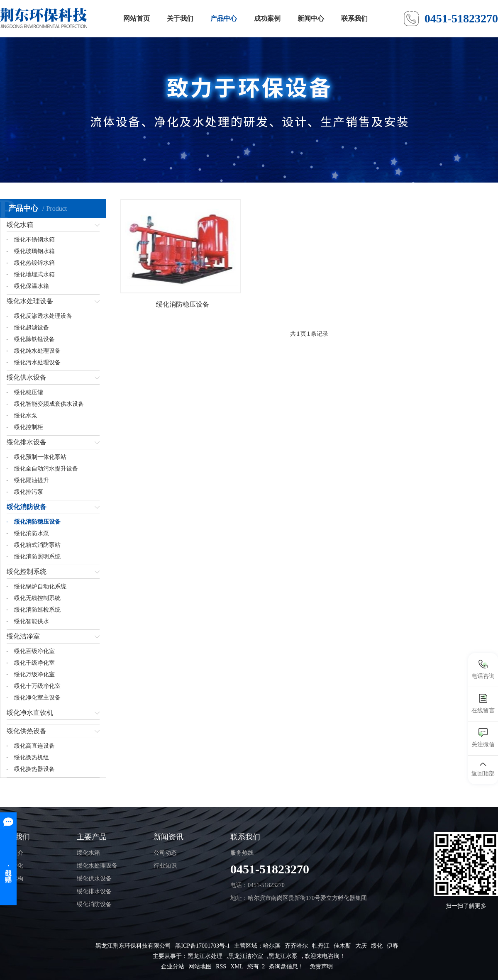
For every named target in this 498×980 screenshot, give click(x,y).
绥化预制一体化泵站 (40, 457)
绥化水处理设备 (30, 301)
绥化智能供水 (32, 621)
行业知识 (165, 866)
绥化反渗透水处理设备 (43, 316)
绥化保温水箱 (32, 286)
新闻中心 (311, 18)
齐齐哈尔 (296, 946)
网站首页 (137, 18)
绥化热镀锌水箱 (34, 263)
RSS (221, 967)
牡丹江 (321, 946)
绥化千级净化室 (34, 663)
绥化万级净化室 (34, 674)
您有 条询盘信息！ (276, 967)
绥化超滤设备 (32, 328)
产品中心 (224, 18)
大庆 (361, 946)
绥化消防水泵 (32, 533)
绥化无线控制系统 (37, 598)
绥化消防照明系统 (37, 557)
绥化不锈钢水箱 (34, 240)
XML (237, 967)
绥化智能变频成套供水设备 (49, 404)
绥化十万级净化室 (37, 686)
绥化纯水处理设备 (37, 351)
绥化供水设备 (27, 377)
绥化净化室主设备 (37, 698)
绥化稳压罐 (29, 392)
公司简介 (12, 853)
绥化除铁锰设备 (34, 339)
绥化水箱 (20, 225)
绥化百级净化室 (34, 651)
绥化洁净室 (23, 636)
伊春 (393, 946)
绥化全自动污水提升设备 (46, 469)
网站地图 (200, 967)
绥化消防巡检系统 (37, 610)
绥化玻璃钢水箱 (34, 251)
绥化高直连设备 (34, 746)
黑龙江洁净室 (246, 956)
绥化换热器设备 (34, 769)
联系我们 (354, 18)
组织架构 (12, 879)
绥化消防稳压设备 (37, 522)
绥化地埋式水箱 (34, 274)
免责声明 (321, 967)
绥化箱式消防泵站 (37, 545)
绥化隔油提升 (32, 480)
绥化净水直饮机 (30, 713)
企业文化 (12, 866)
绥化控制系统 (27, 572)
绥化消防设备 (27, 507)
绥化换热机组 (32, 757)
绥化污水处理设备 (37, 362)
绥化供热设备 (27, 731)
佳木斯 (342, 946)
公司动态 (165, 853)
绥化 (377, 946)
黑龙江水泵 (283, 956)
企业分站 (173, 967)
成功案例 (267, 18)
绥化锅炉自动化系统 (40, 586)
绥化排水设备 (27, 442)
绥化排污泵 (29, 492)
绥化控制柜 (29, 427)
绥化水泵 (26, 416)
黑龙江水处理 (205, 956)
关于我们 (180, 18)
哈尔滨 (272, 946)
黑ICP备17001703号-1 (202, 946)
